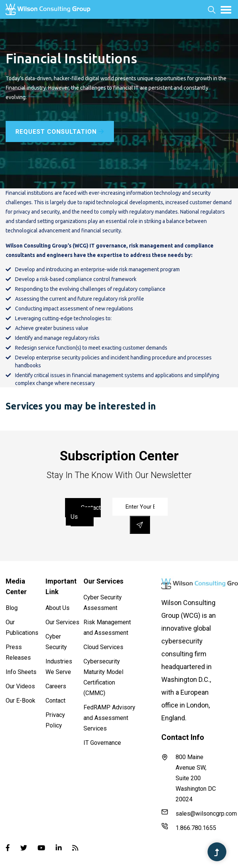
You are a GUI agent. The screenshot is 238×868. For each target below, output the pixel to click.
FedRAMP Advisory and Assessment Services (109, 718)
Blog (12, 608)
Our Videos (20, 686)
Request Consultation (60, 132)
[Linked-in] (59, 848)
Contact (55, 701)
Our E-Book (20, 701)
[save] (140, 525)
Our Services (62, 622)
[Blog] (75, 848)
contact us (86, 512)
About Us (58, 608)
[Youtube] (41, 848)
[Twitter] (24, 848)
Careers (56, 686)
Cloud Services (103, 647)
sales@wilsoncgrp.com (191, 813)
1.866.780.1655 (189, 827)
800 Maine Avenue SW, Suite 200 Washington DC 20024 (189, 778)
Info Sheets (21, 672)
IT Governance (102, 743)
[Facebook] (8, 848)
